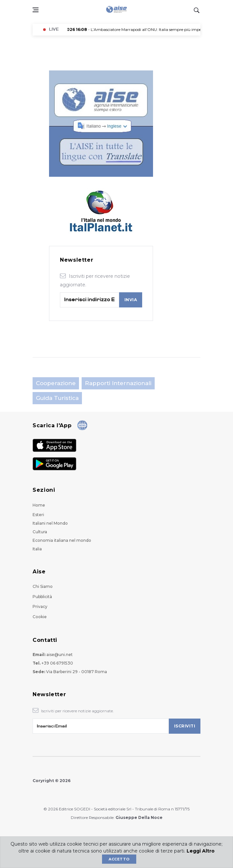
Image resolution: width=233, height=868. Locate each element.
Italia (37, 549)
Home (39, 505)
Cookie (40, 617)
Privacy (40, 606)
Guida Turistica (57, 398)
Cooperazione (56, 383)
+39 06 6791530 (57, 663)
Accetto (119, 859)
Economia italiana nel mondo (62, 540)
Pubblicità (42, 597)
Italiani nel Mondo (50, 523)
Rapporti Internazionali (118, 383)
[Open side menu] (36, 10)
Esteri (38, 515)
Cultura (40, 532)
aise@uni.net (60, 655)
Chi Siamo (43, 586)
